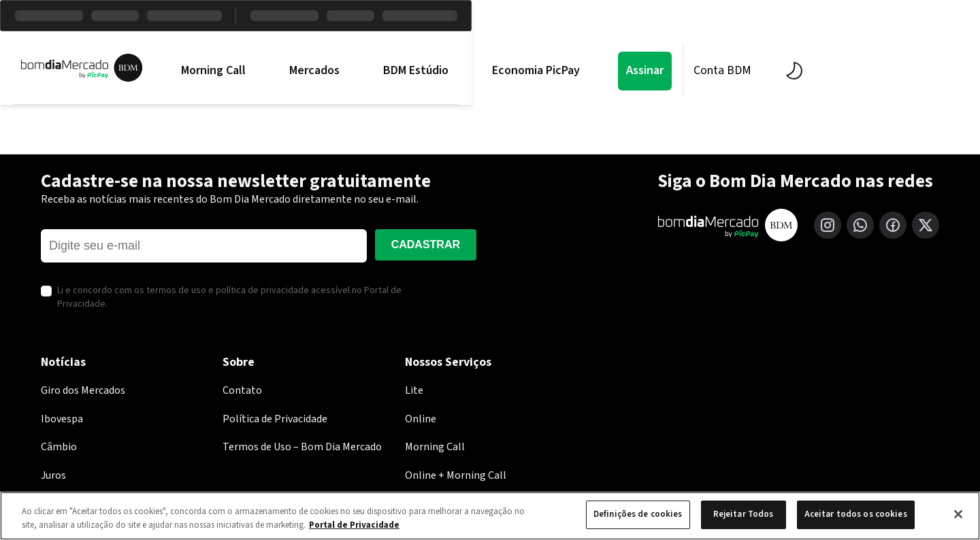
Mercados (400, 71)
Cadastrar (426, 244)
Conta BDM (808, 70)
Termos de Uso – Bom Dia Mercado (302, 447)
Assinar (731, 70)
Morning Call (299, 71)
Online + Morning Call (456, 475)
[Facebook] (893, 225)
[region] (490, 516)
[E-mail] (204, 246)
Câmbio (59, 447)
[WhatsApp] (860, 225)
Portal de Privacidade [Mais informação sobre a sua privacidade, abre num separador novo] (354, 525)
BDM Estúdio (502, 71)
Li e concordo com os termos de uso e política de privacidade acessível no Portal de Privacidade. (229, 298)
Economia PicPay (622, 71)
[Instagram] (828, 225)
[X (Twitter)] (926, 225)
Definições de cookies (638, 514)
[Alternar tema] (877, 71)
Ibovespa (62, 419)
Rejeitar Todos (744, 514)
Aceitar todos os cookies (856, 514)
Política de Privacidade (275, 419)
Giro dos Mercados (83, 390)
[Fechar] (958, 514)
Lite (414, 390)
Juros (53, 475)
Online (421, 419)
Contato (242, 390)
